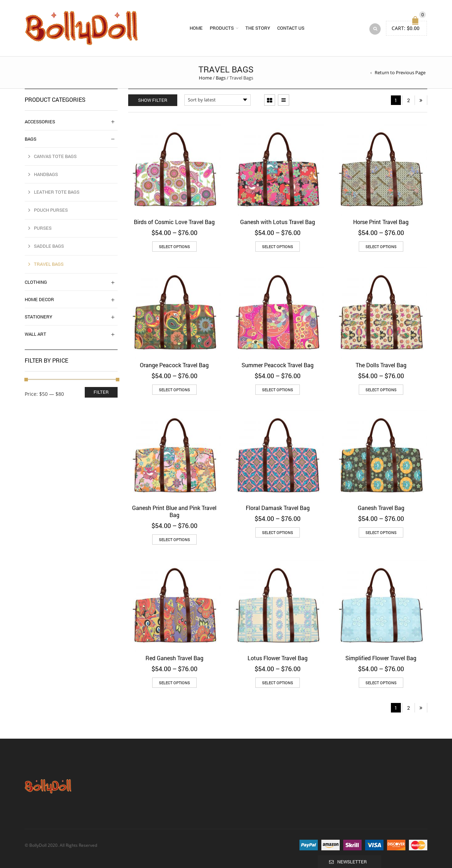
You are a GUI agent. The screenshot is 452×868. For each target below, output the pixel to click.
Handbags (46, 174)
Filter (101, 392)
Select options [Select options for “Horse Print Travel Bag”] (381, 247)
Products (222, 28)
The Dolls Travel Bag (381, 365)
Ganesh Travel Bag (381, 508)
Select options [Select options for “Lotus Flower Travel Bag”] (278, 683)
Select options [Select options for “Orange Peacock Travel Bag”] (174, 390)
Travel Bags (49, 264)
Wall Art (35, 334)
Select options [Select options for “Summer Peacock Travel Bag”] (278, 390)
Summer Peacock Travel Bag (278, 365)
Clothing (36, 282)
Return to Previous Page (400, 72)
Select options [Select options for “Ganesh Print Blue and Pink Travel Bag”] (174, 539)
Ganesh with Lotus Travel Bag (278, 222)
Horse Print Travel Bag (381, 222)
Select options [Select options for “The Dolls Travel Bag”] (381, 390)
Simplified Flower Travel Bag (381, 658)
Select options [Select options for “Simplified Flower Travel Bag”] (381, 683)
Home (196, 28)
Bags (221, 78)
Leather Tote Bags (57, 192)
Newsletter (352, 862)
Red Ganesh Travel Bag (174, 658)
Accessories (40, 122)
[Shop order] (218, 100)
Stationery (38, 317)
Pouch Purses (51, 210)
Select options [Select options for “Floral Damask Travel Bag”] (278, 532)
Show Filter (153, 100)
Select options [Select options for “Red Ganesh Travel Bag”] (174, 683)
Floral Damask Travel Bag (278, 508)
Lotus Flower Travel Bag (278, 658)
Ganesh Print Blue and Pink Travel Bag (174, 511)
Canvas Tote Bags (55, 156)
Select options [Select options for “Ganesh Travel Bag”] (381, 532)
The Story (258, 28)
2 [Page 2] (409, 100)
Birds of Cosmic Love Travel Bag (174, 222)
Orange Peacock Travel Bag (174, 365)
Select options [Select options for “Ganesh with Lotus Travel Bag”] (278, 247)
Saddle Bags (49, 246)
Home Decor (39, 299)
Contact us (291, 28)
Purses (43, 228)
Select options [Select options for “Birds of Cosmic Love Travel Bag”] (174, 247)
